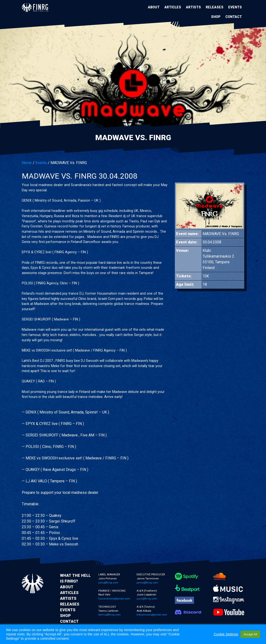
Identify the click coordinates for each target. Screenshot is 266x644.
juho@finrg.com (108, 583)
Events (235, 7)
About (154, 7)
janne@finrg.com (147, 583)
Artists (193, 7)
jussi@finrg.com (147, 599)
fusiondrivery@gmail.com (114, 599)
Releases (215, 7)
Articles (173, 7)
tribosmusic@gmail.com (152, 615)
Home (27, 163)
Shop (216, 17)
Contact (234, 17)
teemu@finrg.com (109, 615)
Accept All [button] (250, 634)
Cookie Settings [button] (226, 634)
